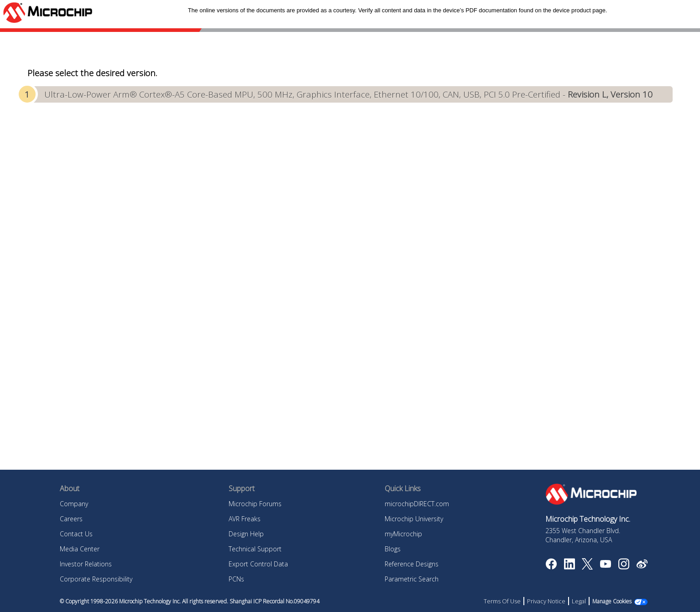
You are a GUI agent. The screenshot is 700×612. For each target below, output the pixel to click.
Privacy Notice (546, 601)
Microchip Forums (255, 504)
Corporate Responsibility (96, 579)
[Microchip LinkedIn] (569, 567)
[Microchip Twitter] (587, 567)
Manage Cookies (612, 601)
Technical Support (255, 549)
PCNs (236, 579)
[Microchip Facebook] (551, 567)
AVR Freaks (245, 519)
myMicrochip (403, 534)
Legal (579, 601)
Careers (71, 519)
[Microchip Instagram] (624, 567)
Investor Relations (86, 564)
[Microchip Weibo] (642, 566)
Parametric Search (412, 579)
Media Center (80, 549)
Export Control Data (258, 564)
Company (74, 504)
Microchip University (414, 519)
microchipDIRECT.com (417, 504)
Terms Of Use (502, 601)
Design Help (246, 534)
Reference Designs (412, 564)
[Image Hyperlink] (605, 565)
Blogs (393, 549)
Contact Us (76, 534)
